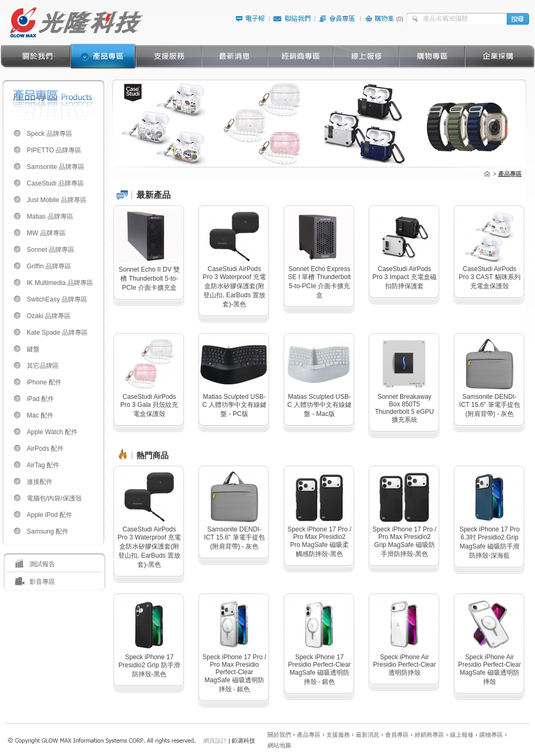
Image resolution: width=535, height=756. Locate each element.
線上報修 (462, 735)
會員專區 (397, 735)
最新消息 (368, 735)
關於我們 (279, 735)
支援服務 (338, 735)
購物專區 (491, 735)
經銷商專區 (429, 735)
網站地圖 (279, 745)
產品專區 (309, 735)
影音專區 (42, 582)
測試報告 (42, 564)
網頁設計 (215, 740)
